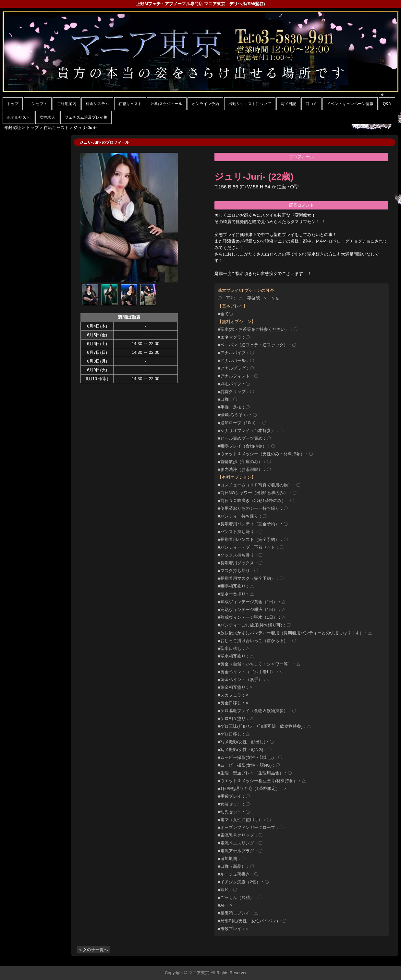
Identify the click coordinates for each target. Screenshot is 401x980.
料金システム (97, 104)
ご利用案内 (67, 104)
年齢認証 (13, 128)
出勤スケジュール (167, 104)
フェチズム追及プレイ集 (86, 117)
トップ (13, 104)
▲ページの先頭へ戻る (374, 960)
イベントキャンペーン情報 (350, 104)
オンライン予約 (205, 104)
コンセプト (38, 104)
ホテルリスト (18, 117)
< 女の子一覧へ (94, 950)
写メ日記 (288, 104)
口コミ (311, 104)
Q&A (387, 104)
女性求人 (47, 117)
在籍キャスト (130, 104)
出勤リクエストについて (250, 104)
